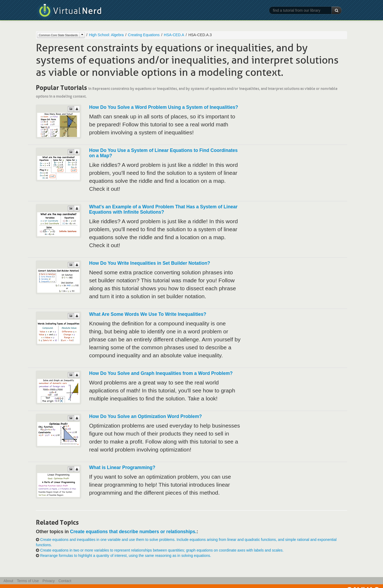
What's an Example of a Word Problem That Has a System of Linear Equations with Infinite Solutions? (163, 209)
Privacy (49, 581)
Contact (65, 581)
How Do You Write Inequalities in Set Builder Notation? (150, 263)
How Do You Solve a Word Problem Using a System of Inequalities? (164, 107)
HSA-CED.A (174, 35)
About (8, 581)
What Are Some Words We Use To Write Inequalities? (148, 314)
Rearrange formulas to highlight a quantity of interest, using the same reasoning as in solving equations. (126, 556)
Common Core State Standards (58, 35)
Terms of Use (28, 581)
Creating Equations (144, 35)
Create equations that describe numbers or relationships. (133, 532)
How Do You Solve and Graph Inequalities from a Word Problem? (161, 373)
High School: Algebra (106, 35)
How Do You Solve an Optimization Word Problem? (145, 416)
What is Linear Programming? (122, 467)
